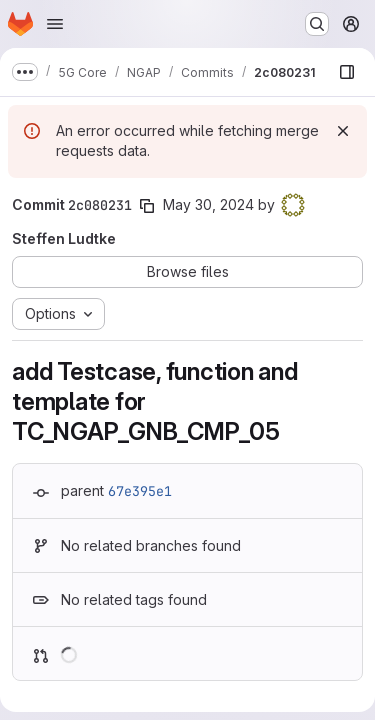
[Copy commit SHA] (147, 206)
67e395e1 (140, 491)
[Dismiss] (343, 131)
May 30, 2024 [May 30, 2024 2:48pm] (208, 204)
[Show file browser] (347, 72)
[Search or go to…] (317, 24)
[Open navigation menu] (55, 24)
